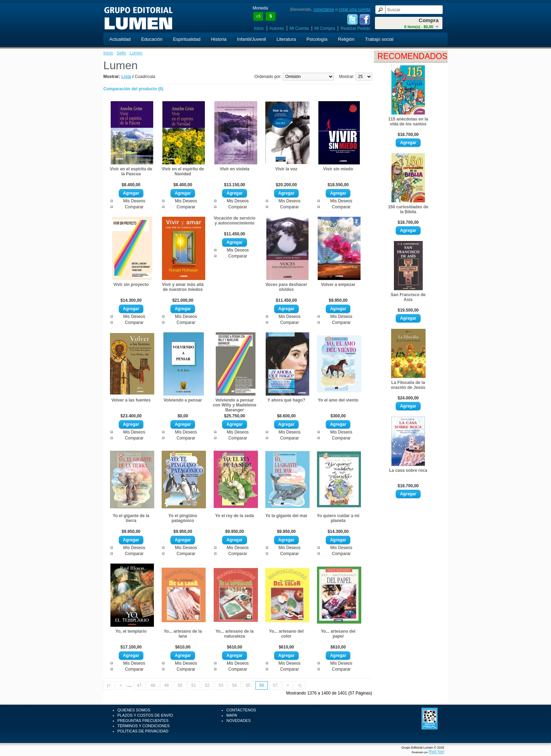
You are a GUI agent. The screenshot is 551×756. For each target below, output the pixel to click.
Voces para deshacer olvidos (286, 287)
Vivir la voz (286, 169)
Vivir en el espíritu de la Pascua (131, 171)
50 (180, 685)
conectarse (324, 9)
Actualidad (120, 39)
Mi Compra (325, 28)
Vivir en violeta (235, 169)
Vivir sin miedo (338, 169)
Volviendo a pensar (183, 400)
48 (153, 685)
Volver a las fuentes (131, 400)
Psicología (317, 39)
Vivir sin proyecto (131, 285)
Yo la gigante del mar (286, 516)
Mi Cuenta (299, 28)
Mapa (232, 715)
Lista (126, 77)
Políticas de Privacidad (143, 731)
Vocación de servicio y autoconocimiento (235, 221)
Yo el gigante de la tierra (131, 518)
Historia (219, 39)
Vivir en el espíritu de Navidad (183, 171)
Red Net (436, 752)
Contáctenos (241, 710)
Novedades (238, 721)
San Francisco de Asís (408, 297)
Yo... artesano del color (286, 634)
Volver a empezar (338, 285)
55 (248, 685)
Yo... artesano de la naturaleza (234, 634)
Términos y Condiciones (144, 726)
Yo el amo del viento (338, 400)
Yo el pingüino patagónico (183, 518)
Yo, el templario (131, 631)
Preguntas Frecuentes (143, 721)
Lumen (136, 53)
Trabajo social (379, 39)
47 (139, 685)
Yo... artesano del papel (338, 634)
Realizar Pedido (355, 28)
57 (275, 685)
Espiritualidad (187, 39)
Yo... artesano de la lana (183, 634)
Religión (346, 39)
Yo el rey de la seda (235, 516)
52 (207, 685)
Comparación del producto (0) (133, 89)
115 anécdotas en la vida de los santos (408, 122)
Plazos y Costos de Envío (145, 715)
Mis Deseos (134, 201)
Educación (152, 39)
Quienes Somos (134, 710)
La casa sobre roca (408, 470)
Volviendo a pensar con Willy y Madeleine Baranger (235, 405)
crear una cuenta (355, 9)
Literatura (286, 39)
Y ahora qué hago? (286, 400)
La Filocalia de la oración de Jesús (408, 385)
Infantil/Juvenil (252, 39)
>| (300, 685)
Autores (277, 28)
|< (109, 685)
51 (193, 685)
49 (166, 685)
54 (234, 685)
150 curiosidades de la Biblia (408, 209)
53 (221, 685)
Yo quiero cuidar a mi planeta (338, 518)
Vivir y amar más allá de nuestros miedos (183, 287)
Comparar (134, 207)
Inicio (259, 28)
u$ (258, 16)
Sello (121, 53)
